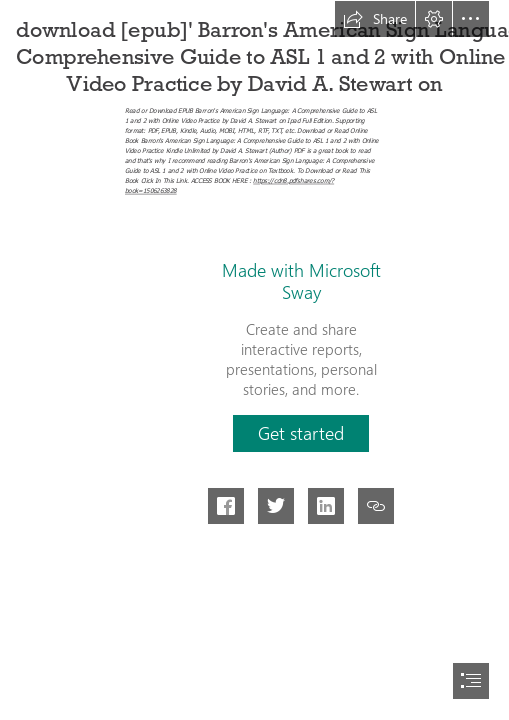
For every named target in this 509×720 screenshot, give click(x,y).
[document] (254, 360)
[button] (375, 19)
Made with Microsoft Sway (301, 281)
